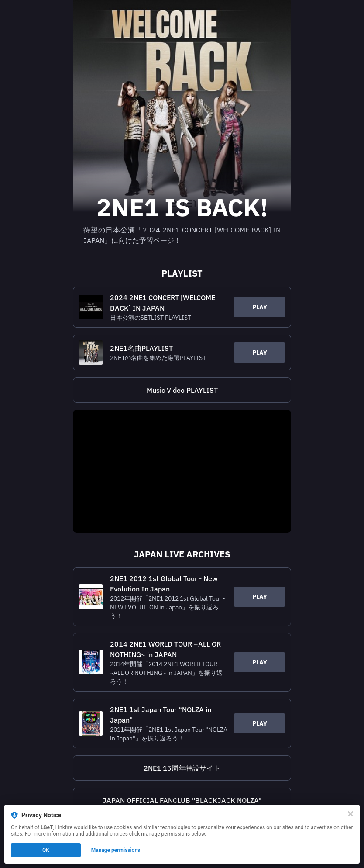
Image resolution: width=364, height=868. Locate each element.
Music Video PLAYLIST (182, 390)
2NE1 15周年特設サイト (182, 768)
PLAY (260, 307)
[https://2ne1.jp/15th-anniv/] (182, 768)
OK (46, 850)
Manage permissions (116, 850)
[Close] (350, 814)
